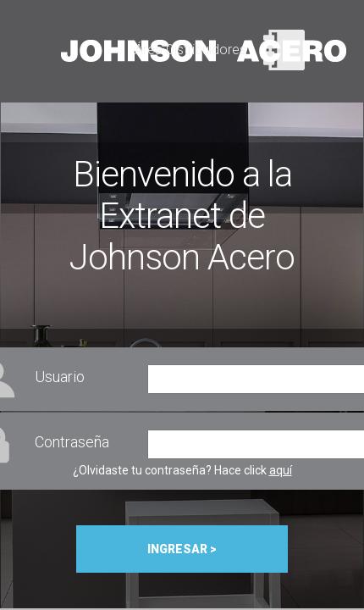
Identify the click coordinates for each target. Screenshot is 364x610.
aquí (281, 470)
